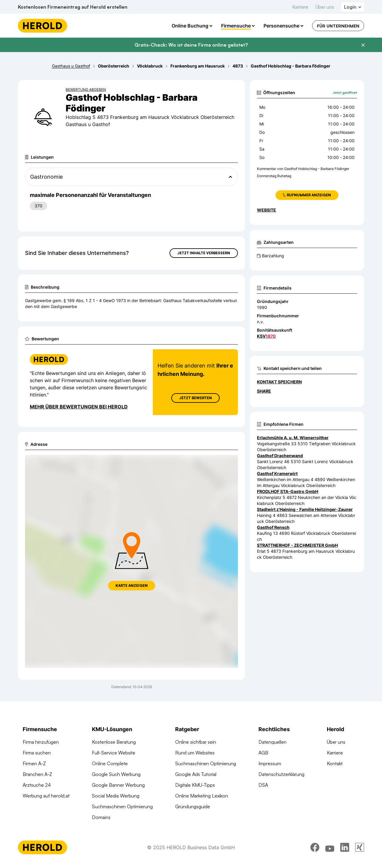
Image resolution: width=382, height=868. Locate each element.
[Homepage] (43, 26)
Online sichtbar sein (196, 742)
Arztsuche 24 (37, 785)
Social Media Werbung (116, 796)
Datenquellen (272, 742)
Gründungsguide (193, 806)
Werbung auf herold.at (46, 796)
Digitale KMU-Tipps (195, 785)
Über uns (325, 7)
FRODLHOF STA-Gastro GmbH (288, 491)
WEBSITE (267, 210)
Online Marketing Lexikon (202, 796)
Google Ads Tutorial (196, 774)
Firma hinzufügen (41, 742)
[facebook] (315, 852)
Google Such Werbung (116, 774)
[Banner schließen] (363, 45)
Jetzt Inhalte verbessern (204, 253)
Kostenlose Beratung (114, 742)
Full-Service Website (114, 753)
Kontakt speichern (279, 382)
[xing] (360, 852)
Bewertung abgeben (86, 89)
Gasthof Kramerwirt (277, 473)
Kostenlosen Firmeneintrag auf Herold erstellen (73, 7)
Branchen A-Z (37, 774)
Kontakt (335, 763)
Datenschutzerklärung (281, 774)
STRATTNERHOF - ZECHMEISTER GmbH (297, 545)
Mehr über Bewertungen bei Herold (79, 407)
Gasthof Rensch (273, 527)
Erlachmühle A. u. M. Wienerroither (293, 438)
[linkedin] (345, 852)
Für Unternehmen (338, 26)
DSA (263, 785)
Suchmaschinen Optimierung (122, 806)
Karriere (300, 7)
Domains (101, 817)
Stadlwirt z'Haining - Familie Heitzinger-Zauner (305, 509)
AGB (263, 753)
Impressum (270, 763)
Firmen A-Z (34, 763)
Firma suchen (37, 753)
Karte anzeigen (132, 585)
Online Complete (110, 763)
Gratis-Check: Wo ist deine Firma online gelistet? (191, 45)
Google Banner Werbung (118, 785)
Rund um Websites (195, 753)
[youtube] (330, 852)
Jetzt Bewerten (195, 398)
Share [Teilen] (264, 391)
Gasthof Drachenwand (280, 456)
